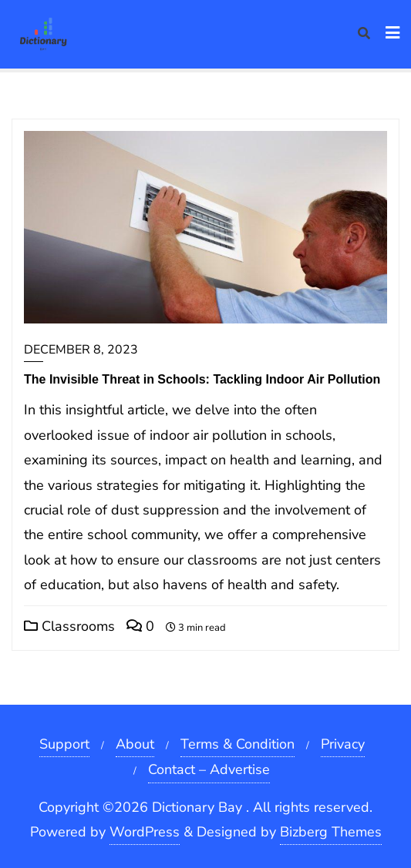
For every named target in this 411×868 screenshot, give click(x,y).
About (135, 744)
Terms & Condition (238, 744)
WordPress (145, 832)
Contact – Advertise (209, 769)
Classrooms (69, 626)
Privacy (343, 744)
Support (64, 744)
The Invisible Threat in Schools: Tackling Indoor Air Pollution (202, 379)
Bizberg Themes (331, 832)
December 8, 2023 (81, 350)
